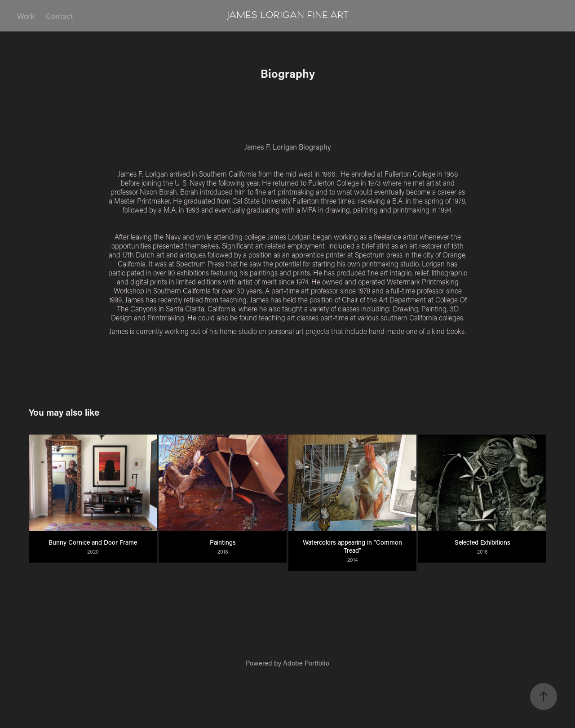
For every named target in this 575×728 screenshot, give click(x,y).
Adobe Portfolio (306, 663)
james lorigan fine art (288, 16)
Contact (60, 16)
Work (26, 16)
